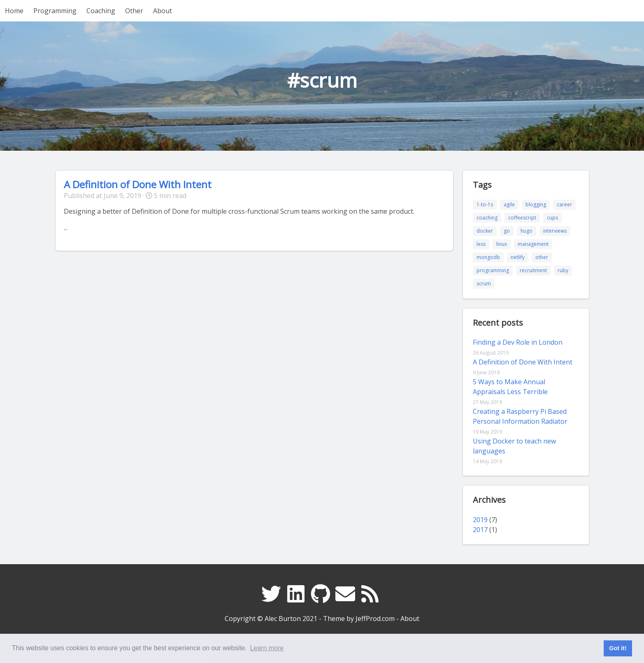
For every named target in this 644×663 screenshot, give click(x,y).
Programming (55, 11)
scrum (484, 284)
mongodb (488, 257)
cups (552, 218)
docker (485, 231)
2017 (480, 530)
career (564, 204)
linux (502, 244)
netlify (518, 257)
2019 (480, 520)
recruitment (533, 270)
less (481, 244)
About (163, 11)
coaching (487, 218)
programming (493, 270)
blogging (536, 204)
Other (134, 11)
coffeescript (522, 218)
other (542, 257)
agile (509, 204)
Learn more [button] (267, 648)
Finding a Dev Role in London (518, 342)
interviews (555, 231)
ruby (563, 270)
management (533, 244)
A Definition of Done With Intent (138, 184)
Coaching (101, 11)
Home (14, 11)
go (507, 231)
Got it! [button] (618, 648)
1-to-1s (485, 204)
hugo (527, 231)
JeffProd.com (375, 619)
